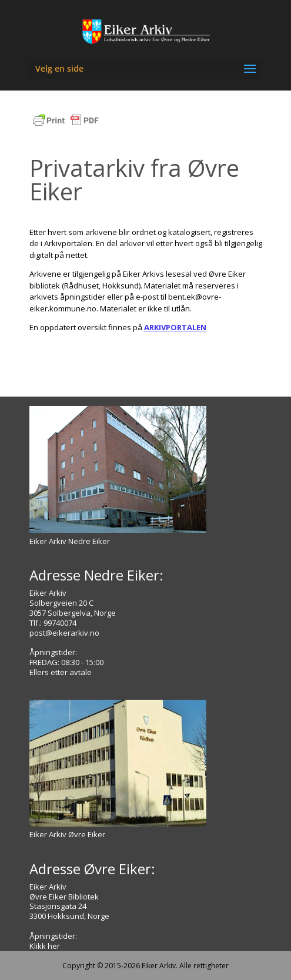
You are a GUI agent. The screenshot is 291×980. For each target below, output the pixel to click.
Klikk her (45, 946)
